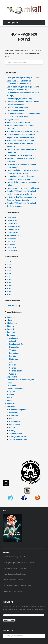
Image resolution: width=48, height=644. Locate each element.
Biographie (14, 347)
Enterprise (14, 416)
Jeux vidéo (12, 386)
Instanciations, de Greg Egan (19, 155)
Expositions (12, 377)
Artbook (13, 341)
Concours (11, 332)
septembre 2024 (14, 235)
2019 (9, 280)
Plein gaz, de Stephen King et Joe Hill (23, 78)
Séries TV (11, 404)
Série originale (15, 433)
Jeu (11, 362)
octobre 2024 (13, 232)
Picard (12, 428)
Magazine (11, 392)
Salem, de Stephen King (17, 90)
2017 (9, 286)
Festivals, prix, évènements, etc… (21, 380)
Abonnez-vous (9, 620)
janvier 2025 (12, 223)
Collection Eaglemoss (19, 410)
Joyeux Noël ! (13, 120)
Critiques (11, 335)
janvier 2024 (12, 250)
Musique (11, 395)
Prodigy (13, 431)
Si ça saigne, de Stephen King (20, 81)
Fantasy (13, 356)
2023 (9, 268)
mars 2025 (11, 217)
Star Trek (11, 407)
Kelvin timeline (16, 422)
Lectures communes (16, 389)
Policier (13, 365)
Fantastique (14, 353)
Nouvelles (11, 401)
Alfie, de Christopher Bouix (19, 123)
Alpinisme (14, 338)
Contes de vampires (16, 105)
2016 (9, 288)
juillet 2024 (12, 238)
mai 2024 (11, 241)
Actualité (11, 317)
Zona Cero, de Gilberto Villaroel (20, 141)
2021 (9, 274)
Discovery (14, 413)
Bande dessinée (16, 344)
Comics (13, 350)
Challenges (12, 323)
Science (13, 368)
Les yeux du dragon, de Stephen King (23, 87)
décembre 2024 (14, 226)
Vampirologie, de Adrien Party (20, 99)
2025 (9, 262)
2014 (9, 294)
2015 (9, 292)
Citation (10, 326)
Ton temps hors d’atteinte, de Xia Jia (23, 131)
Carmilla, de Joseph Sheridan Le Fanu (23, 102)
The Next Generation (18, 439)
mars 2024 (11, 247)
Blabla (10, 320)
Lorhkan (11, 306)
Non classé (12, 398)
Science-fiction (16, 371)
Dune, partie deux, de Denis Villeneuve (23, 188)
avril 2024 (11, 244)
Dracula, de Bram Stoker (17, 108)
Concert (10, 329)
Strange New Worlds (18, 437)
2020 (9, 277)
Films (9, 383)
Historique (14, 359)
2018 (9, 282)
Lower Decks (15, 425)
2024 (9, 265)
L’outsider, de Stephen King (19, 84)
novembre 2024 (14, 229)
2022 (9, 271)
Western (13, 374)
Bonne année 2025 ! (15, 111)
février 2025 (12, 220)
